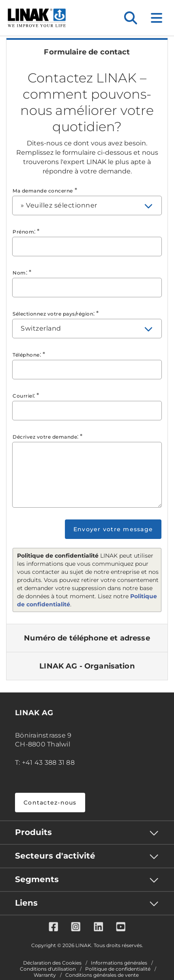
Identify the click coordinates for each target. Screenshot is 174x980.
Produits (33, 832)
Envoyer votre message (113, 529)
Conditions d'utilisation (48, 969)
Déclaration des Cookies (52, 963)
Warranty (45, 975)
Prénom (23, 232)
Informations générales (119, 963)
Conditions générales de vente (102, 975)
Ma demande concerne (43, 191)
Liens (26, 903)
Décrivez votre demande (45, 437)
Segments (37, 879)
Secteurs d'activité (55, 856)
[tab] (87, 52)
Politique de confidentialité (118, 969)
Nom (19, 273)
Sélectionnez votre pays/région (53, 314)
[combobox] (87, 206)
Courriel (23, 396)
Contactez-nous (50, 803)
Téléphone (26, 355)
